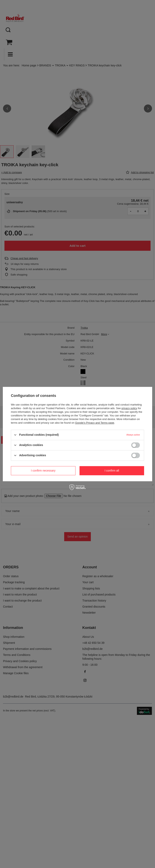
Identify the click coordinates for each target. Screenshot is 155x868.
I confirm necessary (43, 471)
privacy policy (129, 408)
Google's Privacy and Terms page (95, 423)
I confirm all (112, 471)
